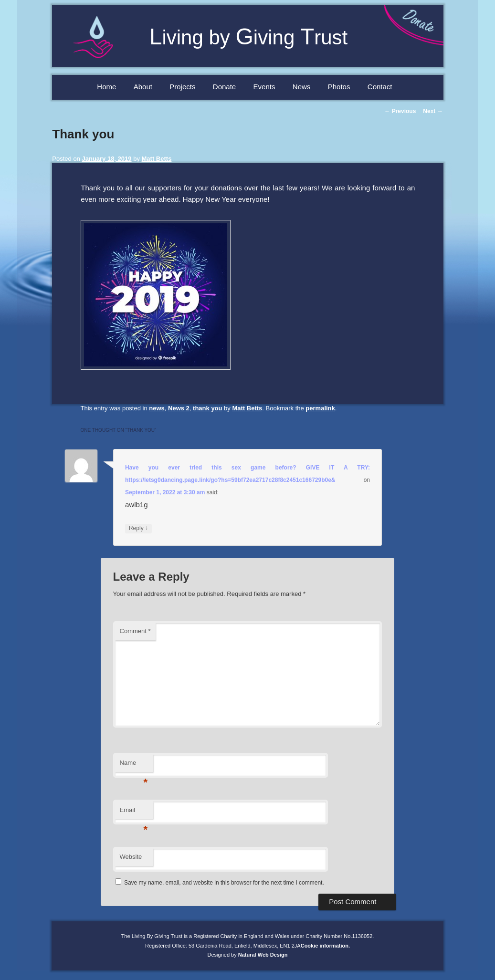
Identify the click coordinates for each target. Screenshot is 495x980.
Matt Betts (157, 159)
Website (131, 857)
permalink (320, 408)
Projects (182, 87)
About (143, 87)
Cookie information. (325, 946)
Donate (224, 87)
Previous (400, 111)
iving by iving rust (249, 37)
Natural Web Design (263, 955)
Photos (339, 87)
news (157, 408)
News (302, 87)
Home (106, 87)
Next (433, 111)
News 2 (179, 408)
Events (264, 87)
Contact (380, 87)
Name (134, 766)
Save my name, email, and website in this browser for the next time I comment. (224, 883)
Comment (135, 631)
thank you (207, 408)
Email (134, 813)
